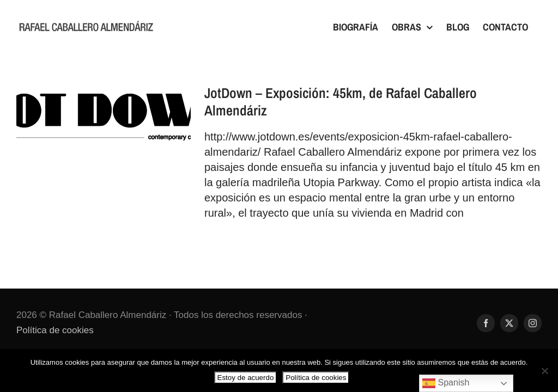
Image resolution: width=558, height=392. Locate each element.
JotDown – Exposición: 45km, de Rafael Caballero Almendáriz (341, 102)
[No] (544, 371)
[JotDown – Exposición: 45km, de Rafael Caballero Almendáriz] (104, 120)
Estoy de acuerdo (246, 378)
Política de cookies (55, 330)
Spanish (446, 383)
